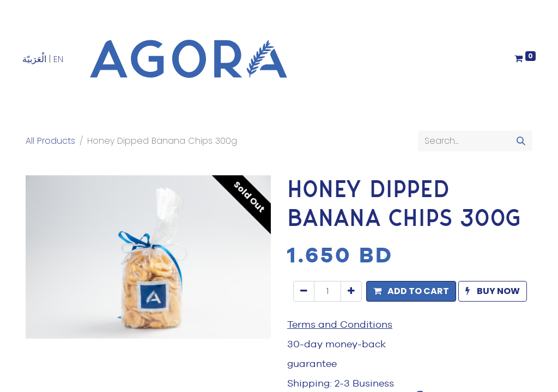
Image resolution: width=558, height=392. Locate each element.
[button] (411, 291)
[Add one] (351, 291)
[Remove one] (304, 291)
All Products (50, 141)
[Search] (521, 141)
